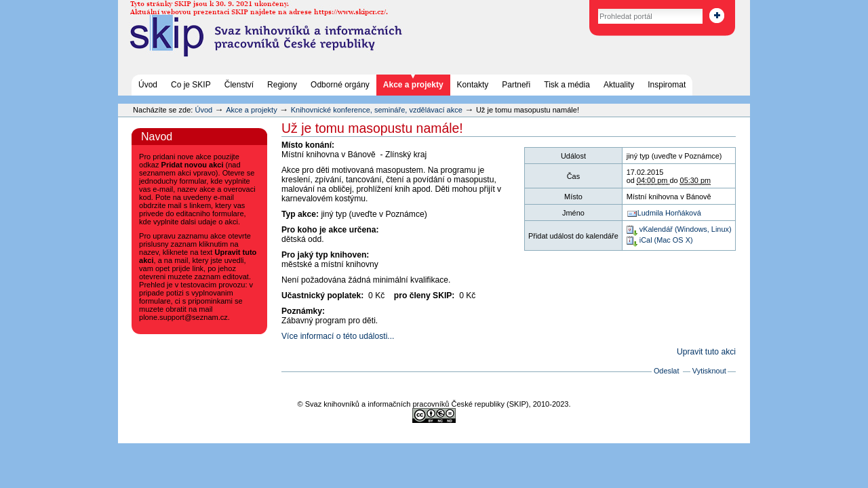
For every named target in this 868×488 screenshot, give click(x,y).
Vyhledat (584, 6)
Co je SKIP (191, 85)
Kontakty (473, 85)
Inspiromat (667, 85)
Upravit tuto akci (706, 352)
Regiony (282, 85)
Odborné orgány (340, 85)
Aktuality (619, 85)
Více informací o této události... (338, 336)
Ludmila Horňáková (669, 213)
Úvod (148, 85)
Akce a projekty (413, 85)
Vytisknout (709, 371)
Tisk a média (567, 85)
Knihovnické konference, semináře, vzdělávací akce (378, 110)
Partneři (516, 85)
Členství (239, 85)
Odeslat (667, 371)
